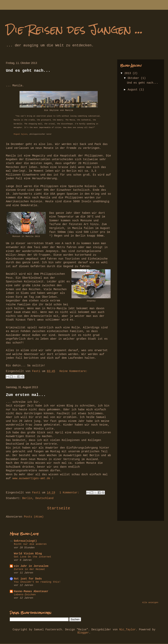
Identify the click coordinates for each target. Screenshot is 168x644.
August (133, 90)
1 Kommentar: (70, 493)
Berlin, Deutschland (38, 498)
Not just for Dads (28, 579)
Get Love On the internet (33, 557)
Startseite (59, 508)
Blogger (83, 633)
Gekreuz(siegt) (25, 541)
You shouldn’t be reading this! (37, 582)
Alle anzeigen (150, 602)
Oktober (134, 78)
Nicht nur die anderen (30, 544)
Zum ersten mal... (26, 395)
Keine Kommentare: (73, 371)
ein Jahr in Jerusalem (31, 566)
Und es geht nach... (28, 71)
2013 (129, 73)
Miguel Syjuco (21, 134)
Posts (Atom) (34, 517)
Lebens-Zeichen (25, 595)
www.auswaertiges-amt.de (31, 478)
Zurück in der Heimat (29, 569)
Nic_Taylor (128, 630)
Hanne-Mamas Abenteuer (31, 591)
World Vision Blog (28, 554)
